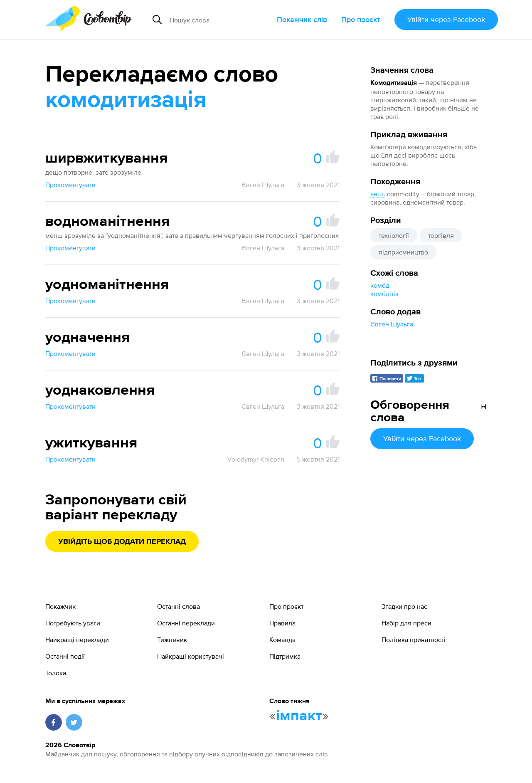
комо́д (380, 285)
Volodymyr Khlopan (256, 459)
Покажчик (60, 606)
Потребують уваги (73, 623)
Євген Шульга (392, 324)
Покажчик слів (302, 19)
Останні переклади (186, 623)
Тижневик (172, 640)
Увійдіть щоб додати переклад (122, 542)
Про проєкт (361, 19)
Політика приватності (414, 640)
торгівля (441, 235)
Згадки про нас (404, 606)
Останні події (65, 656)
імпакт (299, 716)
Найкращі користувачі (191, 656)
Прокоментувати (70, 185)
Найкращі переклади (77, 640)
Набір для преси (406, 623)
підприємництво (403, 252)
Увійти (446, 19)
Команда (282, 640)
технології (394, 235)
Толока (56, 673)
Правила (282, 623)
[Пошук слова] (220, 20)
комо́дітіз (384, 294)
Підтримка (285, 656)
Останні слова (179, 606)
